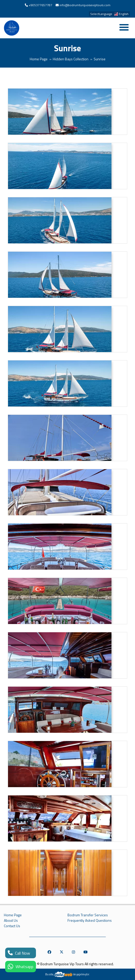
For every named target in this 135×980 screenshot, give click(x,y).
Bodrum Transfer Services (88, 915)
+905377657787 (40, 5)
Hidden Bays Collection (71, 59)
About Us (11, 920)
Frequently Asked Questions (90, 920)
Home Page (39, 59)
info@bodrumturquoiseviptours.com (85, 5)
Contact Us (12, 926)
